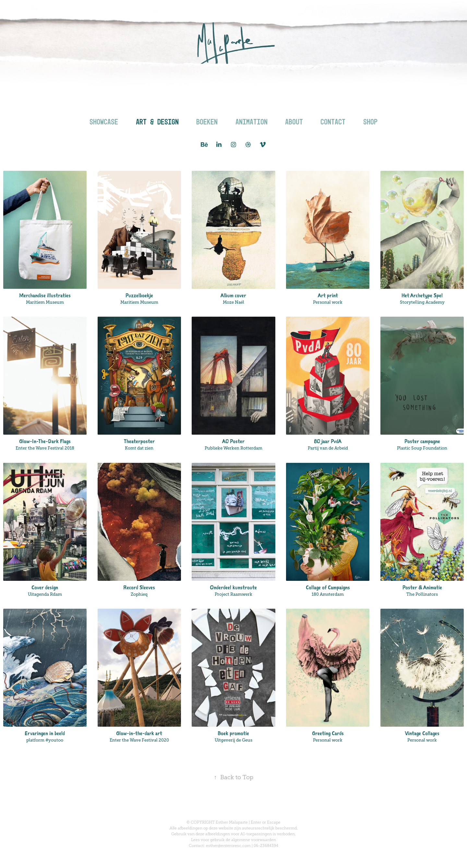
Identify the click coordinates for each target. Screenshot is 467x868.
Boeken (207, 122)
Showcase (104, 122)
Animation (251, 122)
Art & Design (157, 122)
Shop (370, 122)
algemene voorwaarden (254, 840)
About (294, 122)
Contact (333, 122)
